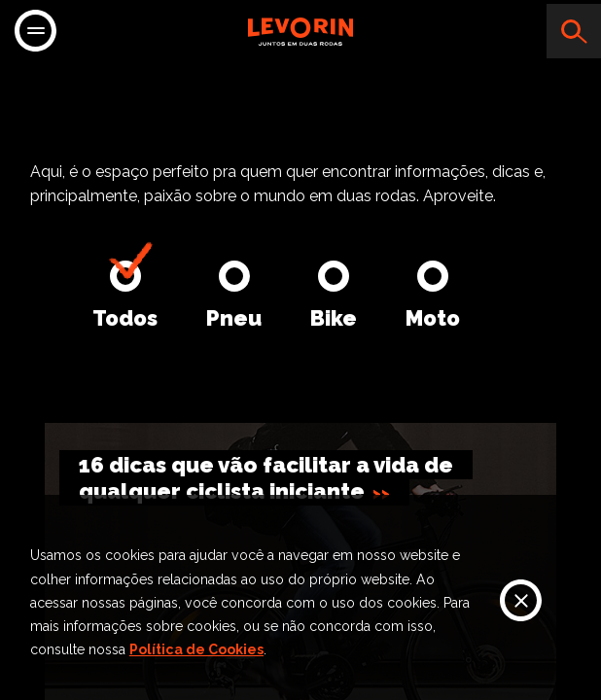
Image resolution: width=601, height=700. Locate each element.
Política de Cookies (196, 649)
